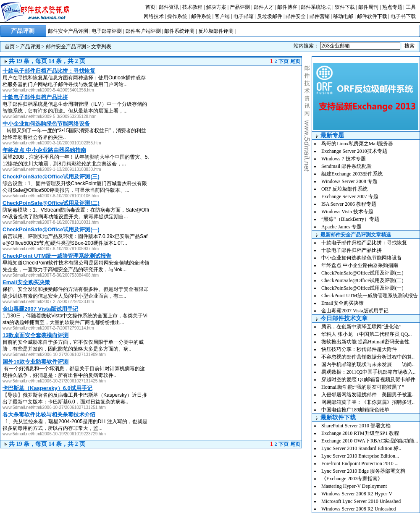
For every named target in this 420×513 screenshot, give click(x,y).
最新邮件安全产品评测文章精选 (356, 235)
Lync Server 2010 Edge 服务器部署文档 (363, 471)
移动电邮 (343, 16)
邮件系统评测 (179, 31)
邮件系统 (201, 16)
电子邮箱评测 (107, 31)
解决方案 (216, 7)
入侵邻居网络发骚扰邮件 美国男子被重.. (368, 395)
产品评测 (240, 7)
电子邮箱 (244, 16)
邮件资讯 (169, 7)
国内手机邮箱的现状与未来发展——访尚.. (368, 364)
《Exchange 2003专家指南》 (352, 479)
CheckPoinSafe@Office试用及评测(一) (362, 288)
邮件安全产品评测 (68, 31)
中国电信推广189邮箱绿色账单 (355, 410)
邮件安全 (296, 16)
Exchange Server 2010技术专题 (354, 151)
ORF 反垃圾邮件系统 (344, 189)
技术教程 (192, 7)
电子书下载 (403, 16)
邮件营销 (320, 16)
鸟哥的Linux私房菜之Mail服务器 (357, 144)
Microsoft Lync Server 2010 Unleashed (361, 501)
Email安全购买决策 (343, 303)
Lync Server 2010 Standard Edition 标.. (361, 448)
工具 (411, 7)
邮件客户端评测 (143, 31)
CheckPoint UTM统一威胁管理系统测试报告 (370, 296)
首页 (150, 7)
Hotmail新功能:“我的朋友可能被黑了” (363, 387)
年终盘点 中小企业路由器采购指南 (360, 265)
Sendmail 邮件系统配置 (346, 166)
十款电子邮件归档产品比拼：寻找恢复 (364, 243)
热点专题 (392, 7)
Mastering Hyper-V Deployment (354, 486)
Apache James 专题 (341, 227)
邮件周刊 (368, 7)
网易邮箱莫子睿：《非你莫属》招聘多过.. (368, 402)
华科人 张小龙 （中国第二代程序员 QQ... (366, 334)
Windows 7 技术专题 (344, 159)
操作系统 (177, 16)
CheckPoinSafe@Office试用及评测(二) (362, 280)
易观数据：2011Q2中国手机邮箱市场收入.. (368, 372)
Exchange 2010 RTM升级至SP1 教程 (360, 433)
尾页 (295, 61)
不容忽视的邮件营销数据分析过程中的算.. (368, 357)
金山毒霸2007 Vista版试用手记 (355, 311)
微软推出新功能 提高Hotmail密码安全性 (365, 342)
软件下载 (345, 7)
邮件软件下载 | (374, 16)
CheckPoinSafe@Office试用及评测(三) (362, 273)
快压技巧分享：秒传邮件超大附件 (359, 349)
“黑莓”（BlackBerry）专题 (350, 219)
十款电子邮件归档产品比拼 (352, 250)
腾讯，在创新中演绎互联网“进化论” (361, 327)
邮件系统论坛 (316, 7)
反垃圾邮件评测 (216, 31)
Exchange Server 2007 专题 (350, 196)
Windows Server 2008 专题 (349, 181)
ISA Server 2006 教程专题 (349, 204)
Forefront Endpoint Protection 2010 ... (360, 463)
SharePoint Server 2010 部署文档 (356, 426)
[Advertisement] (231, 97)
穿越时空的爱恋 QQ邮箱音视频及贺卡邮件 (368, 380)
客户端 (222, 16)
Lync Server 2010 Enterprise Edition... (360, 456)
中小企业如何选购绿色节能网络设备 (362, 258)
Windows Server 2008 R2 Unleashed (359, 509)
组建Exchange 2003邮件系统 (352, 174)
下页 (283, 61)
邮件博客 (287, 7)
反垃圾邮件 (270, 16)
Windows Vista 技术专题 (347, 212)
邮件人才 (264, 7)
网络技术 (154, 16)
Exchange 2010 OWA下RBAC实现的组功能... (370, 441)
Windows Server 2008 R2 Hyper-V (357, 494)
